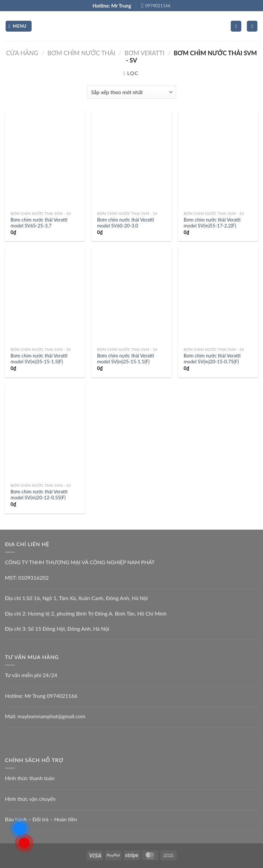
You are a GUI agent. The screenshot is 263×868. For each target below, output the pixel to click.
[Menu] (19, 26)
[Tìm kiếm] (252, 26)
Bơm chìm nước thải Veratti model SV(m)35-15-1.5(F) (39, 359)
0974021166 (62, 696)
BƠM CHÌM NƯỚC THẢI (81, 53)
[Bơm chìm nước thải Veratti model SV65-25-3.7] (45, 160)
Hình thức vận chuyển (30, 799)
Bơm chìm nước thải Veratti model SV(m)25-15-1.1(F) (126, 359)
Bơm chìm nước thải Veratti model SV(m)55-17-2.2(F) (212, 223)
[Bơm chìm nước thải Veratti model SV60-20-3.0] (131, 160)
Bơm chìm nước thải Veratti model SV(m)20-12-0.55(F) (39, 495)
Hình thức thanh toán (30, 778)
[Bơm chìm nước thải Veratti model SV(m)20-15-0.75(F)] (218, 296)
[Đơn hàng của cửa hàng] (131, 92)
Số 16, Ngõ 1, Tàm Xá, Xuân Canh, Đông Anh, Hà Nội (87, 598)
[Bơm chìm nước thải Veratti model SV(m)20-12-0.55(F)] (45, 432)
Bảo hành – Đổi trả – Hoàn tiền (41, 819)
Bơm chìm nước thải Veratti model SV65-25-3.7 (39, 223)
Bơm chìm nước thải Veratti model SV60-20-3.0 (126, 223)
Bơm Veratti (144, 53)
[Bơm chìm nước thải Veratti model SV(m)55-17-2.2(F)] (218, 160)
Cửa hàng (22, 53)
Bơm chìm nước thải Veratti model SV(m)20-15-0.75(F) (212, 359)
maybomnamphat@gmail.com (51, 716)
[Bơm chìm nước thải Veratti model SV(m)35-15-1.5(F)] (45, 296)
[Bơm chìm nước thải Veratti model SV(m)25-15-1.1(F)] (131, 296)
